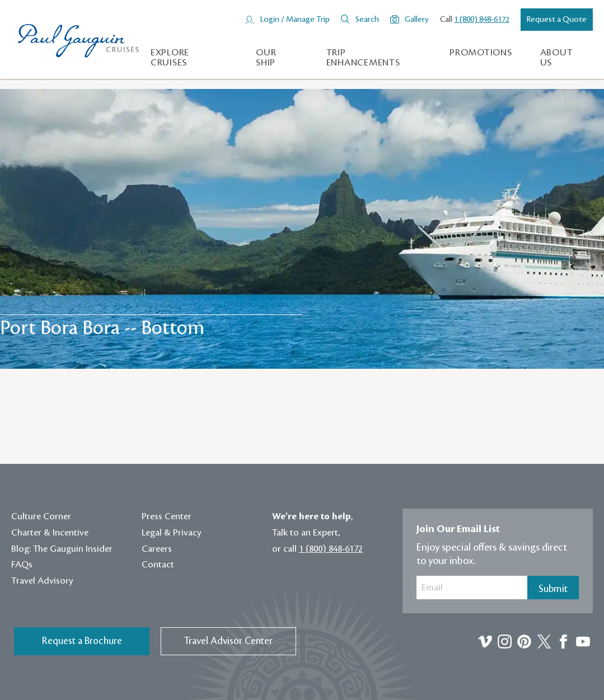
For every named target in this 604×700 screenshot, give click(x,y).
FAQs (22, 565)
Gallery (417, 20)
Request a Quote (557, 20)
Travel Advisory (42, 581)
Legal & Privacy (172, 533)
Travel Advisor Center (228, 641)
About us (557, 58)
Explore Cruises (170, 58)
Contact (158, 565)
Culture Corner (41, 516)
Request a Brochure (82, 641)
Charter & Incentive (50, 533)
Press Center (167, 516)
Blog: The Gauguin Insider (62, 549)
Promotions (481, 53)
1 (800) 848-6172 (482, 20)
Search (367, 20)
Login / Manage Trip (295, 20)
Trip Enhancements (363, 58)
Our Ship (266, 58)
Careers (157, 549)
